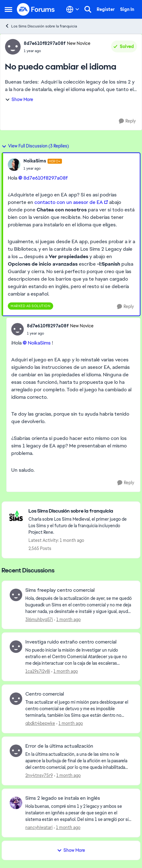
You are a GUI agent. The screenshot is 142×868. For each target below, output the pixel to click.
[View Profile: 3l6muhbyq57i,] (16, 595)
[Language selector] (73, 9)
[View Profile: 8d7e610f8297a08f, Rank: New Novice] (13, 47)
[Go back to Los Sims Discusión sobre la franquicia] (81, 511)
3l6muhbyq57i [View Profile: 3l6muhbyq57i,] (39, 619)
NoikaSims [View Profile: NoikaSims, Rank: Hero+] (35, 161)
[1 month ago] (67, 619)
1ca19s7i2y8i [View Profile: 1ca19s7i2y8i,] (38, 671)
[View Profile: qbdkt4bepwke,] (16, 699)
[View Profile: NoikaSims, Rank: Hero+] (14, 165)
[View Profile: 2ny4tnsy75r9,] (16, 751)
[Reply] (127, 121)
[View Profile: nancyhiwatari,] (16, 803)
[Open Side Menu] (8, 9)
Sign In (127, 9)
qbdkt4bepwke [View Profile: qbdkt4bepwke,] (40, 723)
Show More (19, 99)
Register (106, 9)
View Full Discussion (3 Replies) (35, 146)
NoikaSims (39, 343)
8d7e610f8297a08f (46, 178)
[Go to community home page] (36, 9)
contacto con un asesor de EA (69, 202)
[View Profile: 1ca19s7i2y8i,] (16, 647)
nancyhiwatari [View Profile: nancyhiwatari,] (39, 827)
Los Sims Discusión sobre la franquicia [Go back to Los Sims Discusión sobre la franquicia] (41, 26)
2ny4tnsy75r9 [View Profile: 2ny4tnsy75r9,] (39, 775)
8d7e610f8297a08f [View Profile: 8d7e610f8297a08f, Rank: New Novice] (45, 43)
